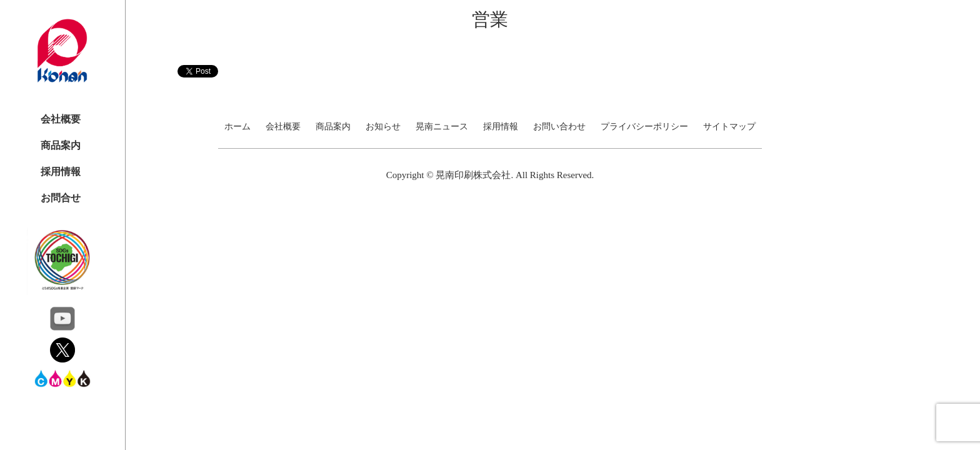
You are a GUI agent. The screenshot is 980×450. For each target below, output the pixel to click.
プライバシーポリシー (644, 127)
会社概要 (61, 119)
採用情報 (61, 172)
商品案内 (61, 145)
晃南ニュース (442, 127)
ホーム (237, 127)
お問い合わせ (559, 127)
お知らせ (383, 127)
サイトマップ (729, 127)
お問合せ (61, 198)
